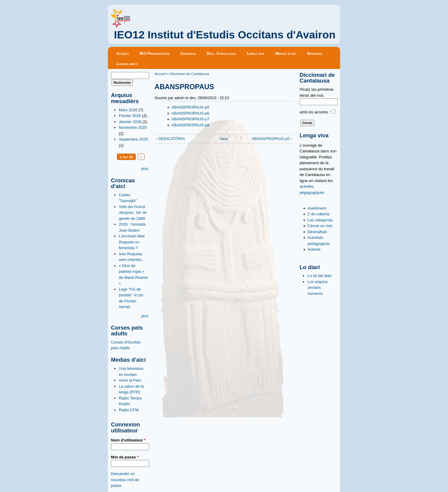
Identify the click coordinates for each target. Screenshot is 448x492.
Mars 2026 (128, 110)
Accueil (160, 74)
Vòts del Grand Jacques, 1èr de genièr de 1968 (133, 213)
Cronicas (188, 53)
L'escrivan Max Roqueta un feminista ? (132, 242)
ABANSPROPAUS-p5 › (272, 139)
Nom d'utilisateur (128, 440)
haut (223, 139)
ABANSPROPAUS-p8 (190, 125)
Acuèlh (122, 53)
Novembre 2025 (133, 127)
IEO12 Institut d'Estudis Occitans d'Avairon (225, 35)
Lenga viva (256, 53)
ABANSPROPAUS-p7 (190, 119)
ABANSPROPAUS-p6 (190, 113)
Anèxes (314, 249)
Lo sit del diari (320, 276)
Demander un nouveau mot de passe (125, 480)
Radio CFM (129, 410)
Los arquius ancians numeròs (318, 288)
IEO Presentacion (154, 53)
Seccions (315, 53)
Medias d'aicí (286, 53)
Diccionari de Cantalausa (190, 74)
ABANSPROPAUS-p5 (190, 107)
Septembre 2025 (133, 139)
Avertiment (317, 208)
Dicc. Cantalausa (221, 53)
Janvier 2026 (130, 122)
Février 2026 (130, 116)
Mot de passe (125, 457)
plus (145, 169)
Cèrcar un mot (320, 226)
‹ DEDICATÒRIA (170, 139)
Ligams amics (127, 64)
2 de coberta (318, 214)
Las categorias (320, 220)
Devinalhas (317, 232)
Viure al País (130, 380)
